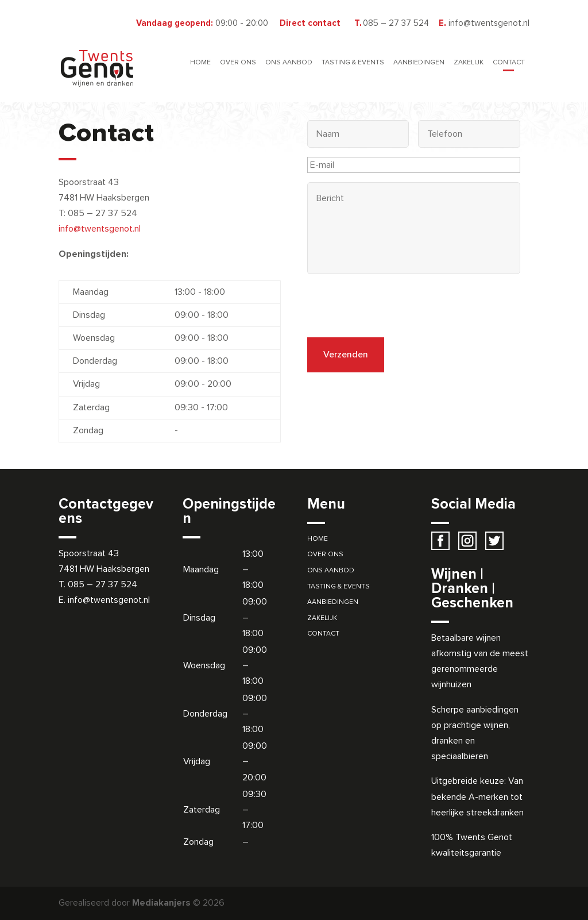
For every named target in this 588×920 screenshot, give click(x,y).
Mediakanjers (161, 903)
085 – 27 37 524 (102, 584)
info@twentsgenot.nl (100, 229)
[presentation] (394, 306)
